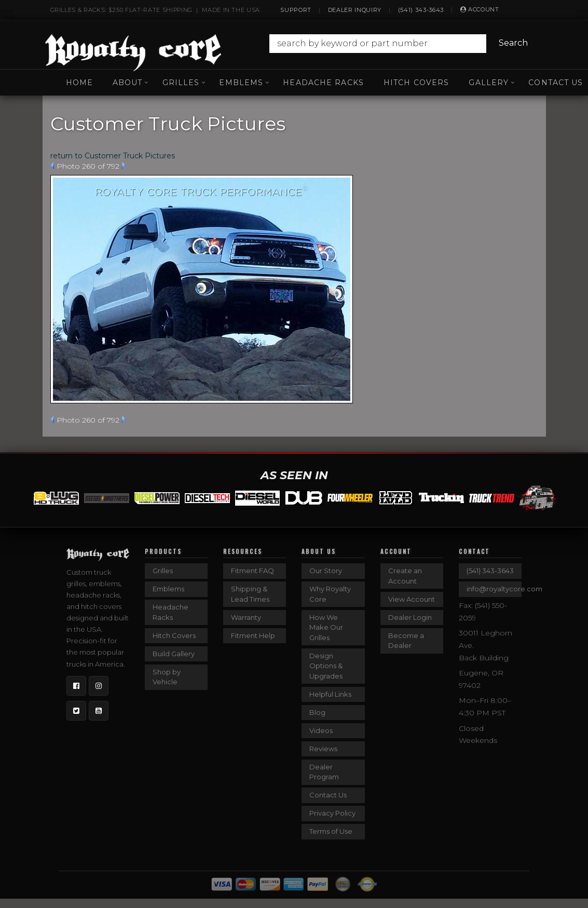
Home (79, 83)
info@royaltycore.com (494, 589)
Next (124, 166)
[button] (400, 44)
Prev (52, 166)
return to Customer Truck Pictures (113, 156)
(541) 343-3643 (421, 10)
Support (296, 10)
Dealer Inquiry (355, 10)
